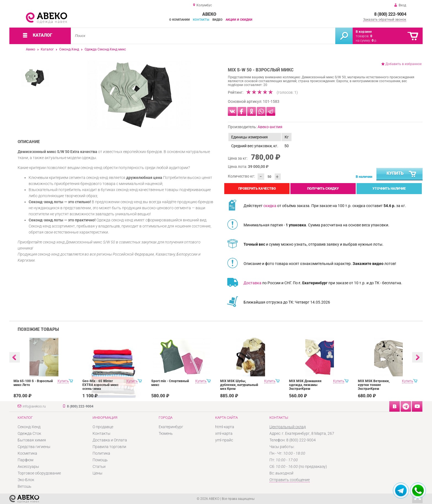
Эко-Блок (26, 480)
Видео (218, 20)
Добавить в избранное (403, 64)
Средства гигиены (34, 447)
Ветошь (25, 486)
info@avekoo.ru (34, 406)
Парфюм (25, 460)
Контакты (201, 20)
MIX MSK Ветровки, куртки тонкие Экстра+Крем (374, 385)
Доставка (253, 283)
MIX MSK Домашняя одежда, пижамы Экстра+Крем (305, 385)
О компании (179, 20)
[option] (139, 95)
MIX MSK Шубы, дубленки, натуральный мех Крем (239, 385)
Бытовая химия (32, 440)
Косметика (27, 453)
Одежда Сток (29, 433)
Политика (101, 453)
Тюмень (166, 433)
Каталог (47, 49)
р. (374, 41)
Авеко (31, 49)
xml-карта (224, 433)
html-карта (225, 427)
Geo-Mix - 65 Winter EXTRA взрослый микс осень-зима (100, 385)
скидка (270, 206)
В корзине (364, 32)
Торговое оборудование (39, 473)
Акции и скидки (239, 20)
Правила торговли (109, 447)
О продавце (103, 427)
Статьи (99, 467)
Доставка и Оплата (110, 440)
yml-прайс (224, 440)
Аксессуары (28, 467)
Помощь (100, 460)
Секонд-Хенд (69, 49)
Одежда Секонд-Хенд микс (105, 49)
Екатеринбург (171, 427)
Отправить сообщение (290, 480)
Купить (402, 174)
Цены (98, 473)
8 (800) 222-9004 (390, 14)
